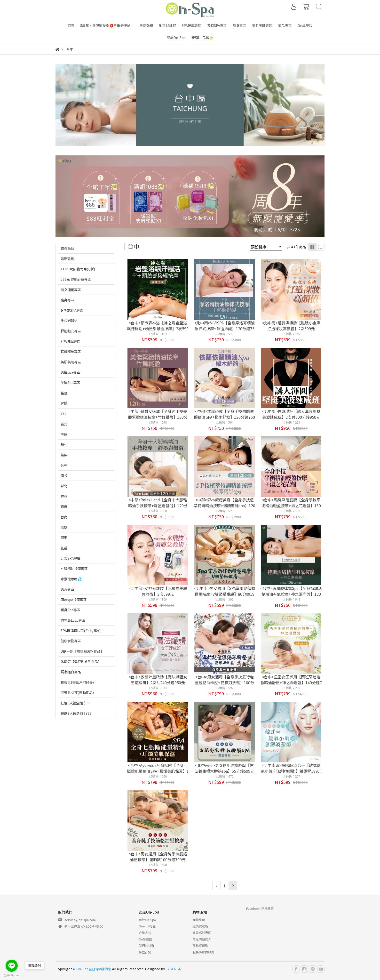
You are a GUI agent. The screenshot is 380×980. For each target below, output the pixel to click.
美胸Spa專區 (70, 382)
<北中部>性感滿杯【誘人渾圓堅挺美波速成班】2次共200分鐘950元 (291, 414)
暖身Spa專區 (70, 610)
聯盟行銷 (145, 952)
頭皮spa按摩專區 (74, 599)
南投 (64, 476)
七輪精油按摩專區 (74, 568)
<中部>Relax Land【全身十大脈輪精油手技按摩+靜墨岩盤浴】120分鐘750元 (158, 506)
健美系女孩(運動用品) (77, 692)
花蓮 (64, 548)
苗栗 (64, 455)
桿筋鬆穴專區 (71, 331)
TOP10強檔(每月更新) (78, 269)
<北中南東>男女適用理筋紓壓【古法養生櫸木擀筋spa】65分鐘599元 (224, 768)
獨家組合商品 (71, 672)
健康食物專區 (71, 641)
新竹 (64, 445)
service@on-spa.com (80, 920)
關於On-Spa (147, 920)
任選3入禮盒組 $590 (76, 703)
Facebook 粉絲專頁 (260, 908)
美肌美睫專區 (71, 362)
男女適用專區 (71, 290)
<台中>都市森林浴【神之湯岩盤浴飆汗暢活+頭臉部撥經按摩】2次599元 (158, 329)
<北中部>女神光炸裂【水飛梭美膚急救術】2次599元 (158, 591)
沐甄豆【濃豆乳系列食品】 (81, 662)
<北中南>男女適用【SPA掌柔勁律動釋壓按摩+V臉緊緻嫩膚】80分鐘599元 (224, 594)
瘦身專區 (67, 300)
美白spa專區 (70, 372)
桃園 (64, 434)
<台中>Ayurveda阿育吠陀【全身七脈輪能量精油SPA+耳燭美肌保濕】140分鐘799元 (158, 771)
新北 (64, 424)
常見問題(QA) (202, 939)
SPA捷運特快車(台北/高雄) (81, 631)
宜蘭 (64, 403)
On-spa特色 (147, 926)
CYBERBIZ (174, 969)
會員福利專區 (202, 933)
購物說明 (199, 920)
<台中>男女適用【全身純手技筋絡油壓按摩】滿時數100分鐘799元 (158, 857)
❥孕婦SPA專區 (72, 310)
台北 (64, 414)
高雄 (64, 527)
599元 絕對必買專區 (76, 279)
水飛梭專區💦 (71, 579)
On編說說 (145, 939)
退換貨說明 (200, 926)
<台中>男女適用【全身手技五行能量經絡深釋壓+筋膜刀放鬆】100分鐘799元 (225, 683)
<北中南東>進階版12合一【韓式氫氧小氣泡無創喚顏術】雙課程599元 (291, 768)
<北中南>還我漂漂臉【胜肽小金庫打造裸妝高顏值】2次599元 (291, 326)
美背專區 (67, 589)
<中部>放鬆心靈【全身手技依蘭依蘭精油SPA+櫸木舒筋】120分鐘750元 (224, 417)
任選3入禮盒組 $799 (76, 713)
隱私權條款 (200, 945)
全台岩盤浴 (69, 320)
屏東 (64, 537)
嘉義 (64, 506)
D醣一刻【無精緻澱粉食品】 (82, 651)
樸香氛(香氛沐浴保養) (77, 682)
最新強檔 (67, 259)
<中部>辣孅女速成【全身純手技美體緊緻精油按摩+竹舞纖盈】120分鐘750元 (158, 417)
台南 (64, 517)
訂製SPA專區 (71, 558)
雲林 (64, 496)
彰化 (64, 486)
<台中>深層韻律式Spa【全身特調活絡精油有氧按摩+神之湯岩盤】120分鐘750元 (291, 594)
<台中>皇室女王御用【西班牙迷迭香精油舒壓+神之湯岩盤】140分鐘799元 (291, 683)
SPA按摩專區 (71, 341)
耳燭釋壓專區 (71, 351)
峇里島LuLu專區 (73, 620)
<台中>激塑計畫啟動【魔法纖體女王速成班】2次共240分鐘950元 (158, 680)
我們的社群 (146, 945)
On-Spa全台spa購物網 (94, 969)
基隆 (64, 393)
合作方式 (145, 933)
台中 (64, 465)
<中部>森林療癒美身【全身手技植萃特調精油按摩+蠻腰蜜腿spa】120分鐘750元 (224, 506)
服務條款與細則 (203, 952)
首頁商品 (67, 248)
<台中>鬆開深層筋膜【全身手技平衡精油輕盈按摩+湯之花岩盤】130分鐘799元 (291, 506)
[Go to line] (12, 966)
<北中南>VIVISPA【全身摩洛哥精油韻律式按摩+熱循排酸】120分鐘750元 (224, 329)
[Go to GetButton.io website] (12, 975)
